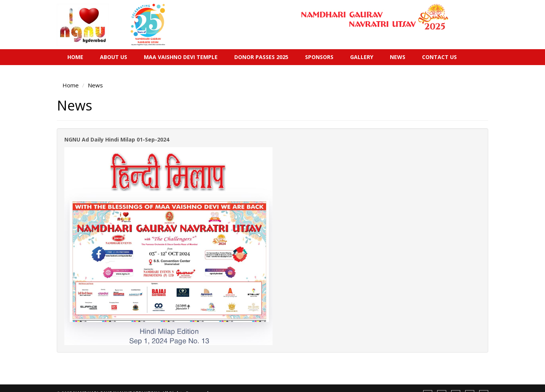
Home (75, 57)
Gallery (362, 57)
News (398, 57)
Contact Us (439, 57)
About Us (114, 57)
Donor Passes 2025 (261, 57)
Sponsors (319, 57)
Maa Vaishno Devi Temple (181, 57)
